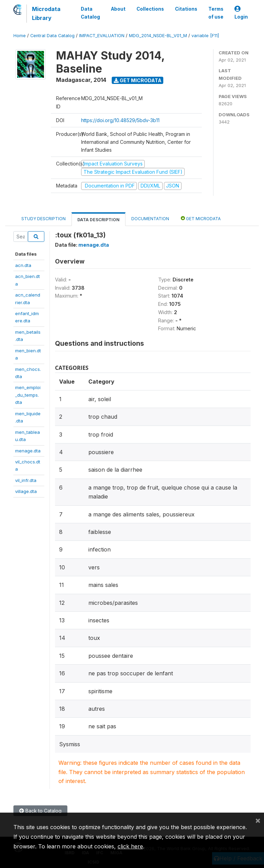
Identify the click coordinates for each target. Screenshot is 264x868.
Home (20, 36)
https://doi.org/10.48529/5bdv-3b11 (120, 120)
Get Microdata (138, 80)
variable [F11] (205, 36)
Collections (150, 9)
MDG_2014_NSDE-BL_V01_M (158, 36)
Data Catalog (90, 13)
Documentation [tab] (150, 219)
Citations (186, 9)
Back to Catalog (40, 811)
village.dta (26, 491)
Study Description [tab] (43, 219)
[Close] (258, 820)
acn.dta (23, 265)
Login (241, 13)
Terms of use (216, 13)
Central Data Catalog (52, 36)
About (118, 9)
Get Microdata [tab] (201, 218)
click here (130, 846)
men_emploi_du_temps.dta (28, 395)
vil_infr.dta (26, 480)
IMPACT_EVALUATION (102, 36)
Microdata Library (46, 13)
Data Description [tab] (98, 220)
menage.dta (28, 451)
